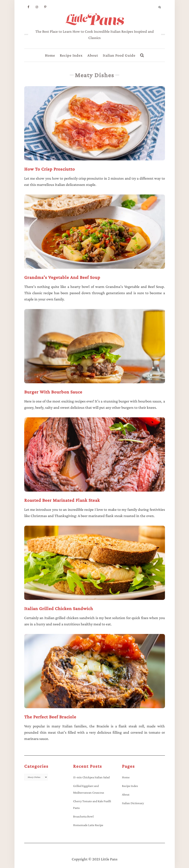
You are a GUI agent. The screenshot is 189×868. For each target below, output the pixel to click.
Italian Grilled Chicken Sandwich (59, 608)
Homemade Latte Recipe (88, 825)
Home (50, 55)
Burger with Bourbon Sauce (53, 392)
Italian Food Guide (119, 55)
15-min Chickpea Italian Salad (91, 777)
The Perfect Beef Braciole (50, 717)
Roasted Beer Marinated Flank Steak (62, 500)
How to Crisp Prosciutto (50, 169)
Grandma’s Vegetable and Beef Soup (62, 277)
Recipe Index (71, 55)
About (93, 55)
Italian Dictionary (133, 803)
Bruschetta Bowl (83, 816)
